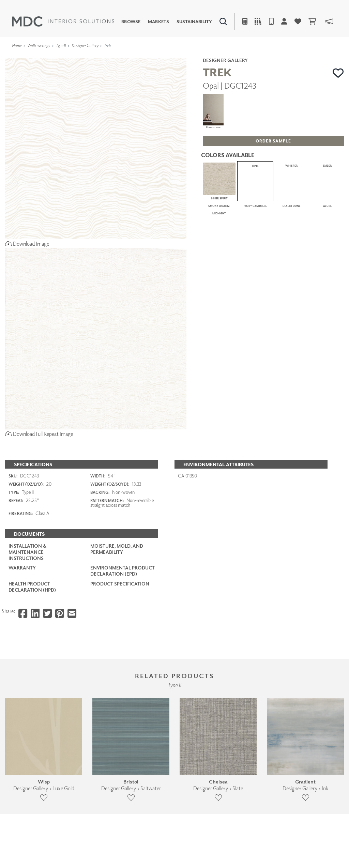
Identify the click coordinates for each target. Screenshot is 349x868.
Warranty (22, 568)
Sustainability (194, 22)
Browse (131, 22)
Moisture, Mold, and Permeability (117, 549)
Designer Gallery (85, 45)
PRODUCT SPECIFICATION (120, 584)
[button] (338, 73)
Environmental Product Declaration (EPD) (123, 571)
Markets (158, 22)
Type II (61, 45)
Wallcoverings (39, 45)
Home (17, 45)
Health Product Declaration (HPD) (32, 587)
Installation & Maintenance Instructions (27, 552)
